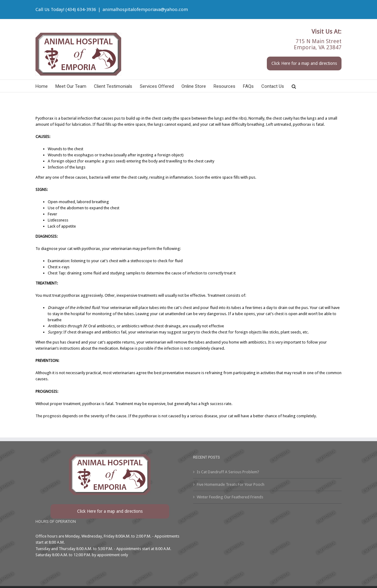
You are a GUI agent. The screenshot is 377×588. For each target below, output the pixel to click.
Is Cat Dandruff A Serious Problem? (228, 472)
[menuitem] (45, 86)
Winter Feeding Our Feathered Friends (230, 497)
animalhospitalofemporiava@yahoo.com (145, 9)
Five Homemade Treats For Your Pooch (231, 484)
